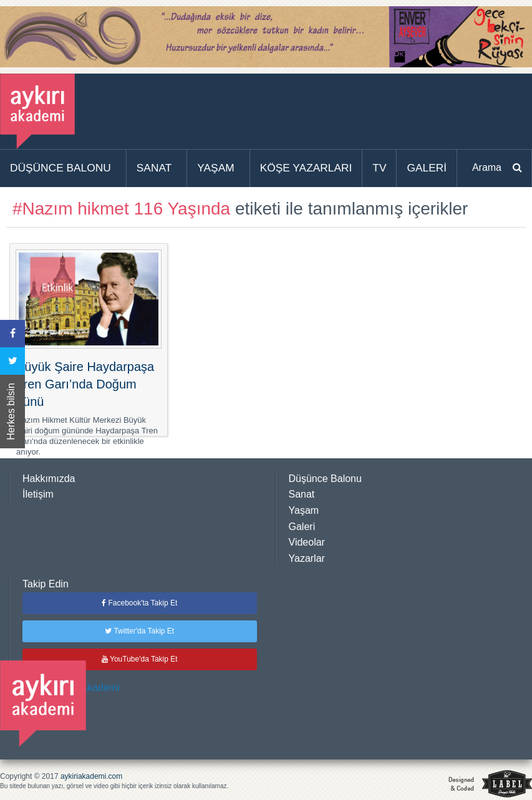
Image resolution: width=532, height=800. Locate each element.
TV (379, 168)
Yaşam (304, 510)
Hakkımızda (49, 479)
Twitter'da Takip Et (139, 631)
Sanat (302, 494)
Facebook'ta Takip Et (139, 603)
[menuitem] (63, 168)
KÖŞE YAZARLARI (306, 168)
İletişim (38, 494)
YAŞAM (215, 168)
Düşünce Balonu (325, 479)
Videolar (307, 542)
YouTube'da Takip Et (140, 659)
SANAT (154, 168)
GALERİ (427, 168)
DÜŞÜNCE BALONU (60, 168)
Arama (487, 167)
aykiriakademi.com (91, 776)
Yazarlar (307, 558)
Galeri (302, 527)
